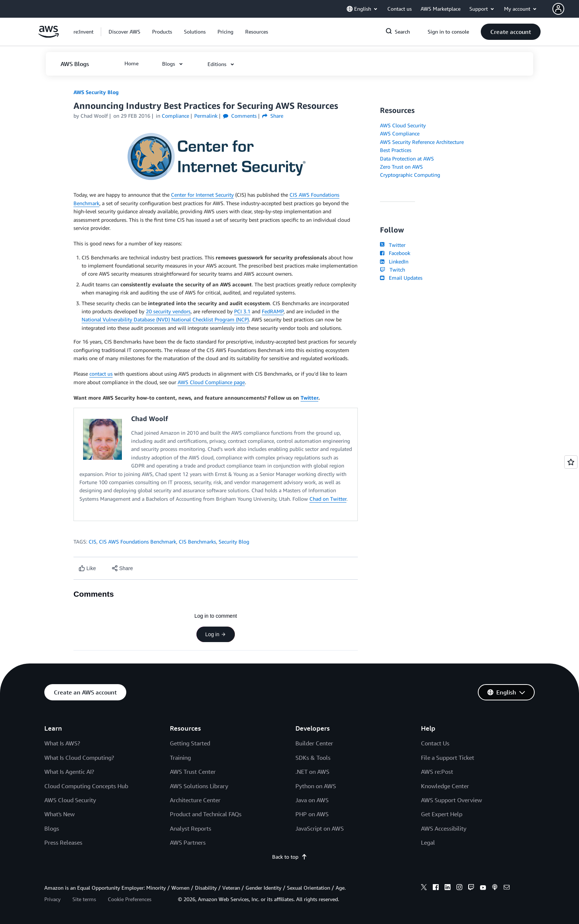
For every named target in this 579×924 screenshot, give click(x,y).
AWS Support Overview (451, 800)
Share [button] (273, 116)
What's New (59, 814)
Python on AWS (316, 786)
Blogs (52, 828)
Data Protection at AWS (407, 158)
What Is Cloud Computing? (79, 758)
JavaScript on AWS (320, 828)
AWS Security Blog (96, 92)
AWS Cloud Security (403, 125)
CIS (92, 542)
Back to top (290, 857)
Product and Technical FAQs (206, 814)
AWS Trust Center (193, 772)
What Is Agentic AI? (69, 772)
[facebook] (436, 888)
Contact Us (435, 743)
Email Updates (401, 278)
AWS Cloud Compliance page (211, 382)
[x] (424, 888)
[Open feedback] (571, 462)
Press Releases (63, 842)
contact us (101, 374)
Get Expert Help (442, 814)
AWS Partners (188, 842)
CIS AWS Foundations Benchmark (138, 542)
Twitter (309, 398)
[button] (566, 9)
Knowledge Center (445, 786)
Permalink (206, 116)
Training (180, 758)
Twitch (393, 270)
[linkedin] (448, 888)
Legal (428, 842)
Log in (216, 634)
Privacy (52, 899)
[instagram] (459, 888)
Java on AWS (312, 800)
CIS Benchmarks (197, 542)
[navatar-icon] (558, 9)
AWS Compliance (400, 133)
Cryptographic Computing (410, 175)
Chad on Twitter (328, 499)
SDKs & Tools (313, 758)
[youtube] (483, 888)
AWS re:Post (437, 772)
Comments (240, 116)
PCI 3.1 (242, 311)
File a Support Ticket (448, 758)
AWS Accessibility (444, 828)
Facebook (395, 253)
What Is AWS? (62, 743)
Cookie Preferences (130, 899)
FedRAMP (273, 311)
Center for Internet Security (202, 195)
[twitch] (471, 888)
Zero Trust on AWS (401, 167)
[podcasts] (495, 888)
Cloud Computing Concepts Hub (86, 786)
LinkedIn (394, 261)
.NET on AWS (312, 772)
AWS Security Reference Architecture (422, 142)
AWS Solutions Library (199, 786)
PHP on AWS (312, 814)
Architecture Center (195, 800)
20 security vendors (168, 311)
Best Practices (396, 150)
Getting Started (190, 743)
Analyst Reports (191, 828)
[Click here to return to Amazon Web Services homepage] (49, 36)
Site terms (84, 899)
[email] (507, 888)
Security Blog (234, 542)
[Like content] (87, 568)
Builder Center (314, 743)
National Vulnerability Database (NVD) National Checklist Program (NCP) (165, 319)
